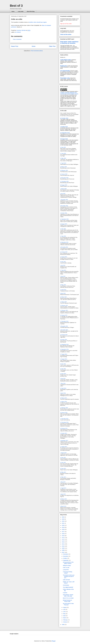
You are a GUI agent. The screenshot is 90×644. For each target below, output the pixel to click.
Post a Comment (17, 39)
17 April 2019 (63, 163)
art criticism (18, 32)
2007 (63, 552)
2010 (63, 546)
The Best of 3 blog (65, 91)
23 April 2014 (63, 388)
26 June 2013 (63, 469)
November (66, 556)
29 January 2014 (64, 413)
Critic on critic (66, 568)
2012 (63, 542)
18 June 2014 (63, 374)
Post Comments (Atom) (37, 51)
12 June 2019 (63, 153)
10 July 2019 (63, 147)
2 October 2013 (64, 433)
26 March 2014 (64, 398)
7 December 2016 (64, 200)
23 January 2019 (64, 174)
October (65, 558)
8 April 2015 (63, 293)
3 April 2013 (63, 494)
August (65, 607)
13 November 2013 (64, 422)
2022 (63, 521)
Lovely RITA (66, 570)
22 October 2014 (64, 335)
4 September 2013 (64, 441)
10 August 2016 (64, 224)
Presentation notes (65, 78)
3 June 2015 (63, 276)
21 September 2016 (64, 219)
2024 (63, 517)
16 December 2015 (64, 242)
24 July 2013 (63, 458)
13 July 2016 (63, 229)
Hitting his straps (67, 566)
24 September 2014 (64, 344)
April (64, 616)
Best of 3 (16, 6)
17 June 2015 (63, 270)
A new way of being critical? (67, 572)
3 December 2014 (64, 326)
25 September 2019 (65, 133)
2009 (63, 548)
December (66, 554)
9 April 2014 (63, 393)
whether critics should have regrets (38, 22)
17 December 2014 (64, 321)
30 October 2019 (64, 118)
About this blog (31, 11)
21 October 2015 (64, 252)
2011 (63, 544)
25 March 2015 (64, 297)
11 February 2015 (64, 310)
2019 (63, 527)
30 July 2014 (63, 364)
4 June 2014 (63, 379)
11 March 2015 (64, 302)
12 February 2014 (64, 408)
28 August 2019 (64, 139)
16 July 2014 (63, 369)
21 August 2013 (64, 447)
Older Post (52, 46)
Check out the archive (66, 34)
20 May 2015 (63, 285)
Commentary (66, 585)
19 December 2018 (64, 178)
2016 (63, 534)
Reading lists (64, 66)
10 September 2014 (64, 349)
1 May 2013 (63, 482)
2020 (63, 525)
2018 (63, 529)
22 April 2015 (63, 290)
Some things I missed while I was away (68, 595)
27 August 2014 (64, 354)
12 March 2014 (64, 402)
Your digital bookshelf (68, 587)
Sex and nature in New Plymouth (68, 604)
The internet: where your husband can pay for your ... (69, 576)
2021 (63, 523)
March (65, 618)
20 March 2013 (64, 499)
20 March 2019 (64, 167)
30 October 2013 (64, 428)
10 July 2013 (63, 463)
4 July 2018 (63, 194)
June (64, 612)
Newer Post (15, 46)
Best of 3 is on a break (68, 598)
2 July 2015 (63, 265)
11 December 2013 (64, 419)
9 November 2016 (64, 206)
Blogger (54, 641)
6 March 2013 (63, 506)
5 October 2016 (64, 213)
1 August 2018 (63, 189)
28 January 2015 (64, 315)
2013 (63, 540)
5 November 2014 (64, 330)
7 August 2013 (63, 453)
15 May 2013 (63, 477)
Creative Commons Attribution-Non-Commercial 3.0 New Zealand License (69, 93)
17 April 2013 (63, 488)
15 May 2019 (63, 158)
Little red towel (66, 580)
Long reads (21, 11)
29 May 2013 (63, 472)
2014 (63, 538)
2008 (63, 550)
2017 (63, 532)
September (66, 560)
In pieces (65, 593)
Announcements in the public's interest (68, 563)
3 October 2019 (64, 127)
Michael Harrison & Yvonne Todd (67, 601)
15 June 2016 (63, 236)
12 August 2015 (64, 257)
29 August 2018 (64, 185)
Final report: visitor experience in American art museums (69, 42)
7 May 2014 (63, 383)
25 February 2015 (64, 306)
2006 (63, 625)
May (64, 614)
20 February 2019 (64, 170)
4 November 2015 (64, 247)
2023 (63, 519)
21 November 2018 (64, 181)
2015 (63, 536)
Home (13, 11)
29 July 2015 (63, 262)
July (64, 609)
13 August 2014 (64, 359)
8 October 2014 (64, 340)
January (65, 622)
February (65, 620)
